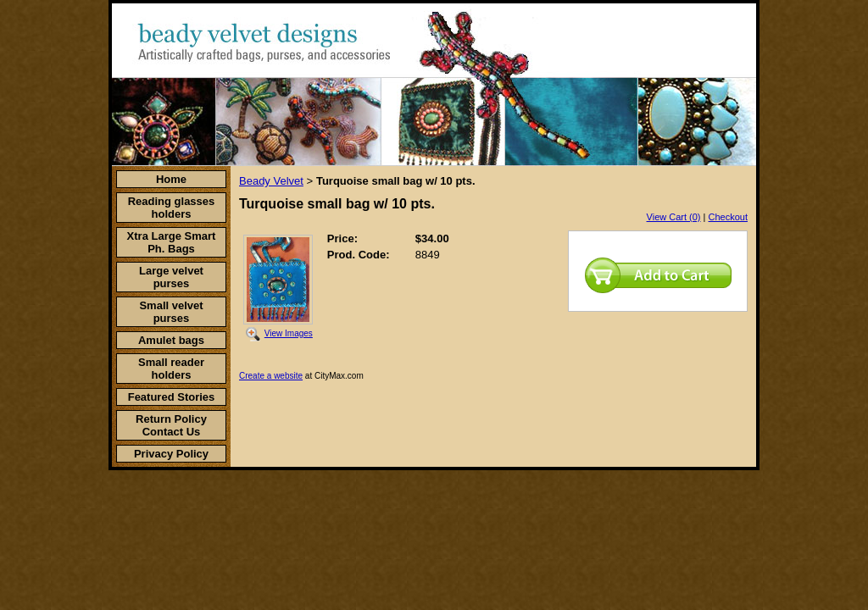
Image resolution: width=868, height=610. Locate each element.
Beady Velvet (271, 181)
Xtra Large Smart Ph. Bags (172, 242)
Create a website (271, 376)
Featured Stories (172, 397)
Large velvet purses (171, 277)
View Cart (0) (674, 217)
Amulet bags (171, 340)
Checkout (728, 217)
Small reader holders (171, 369)
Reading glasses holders (172, 208)
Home (171, 179)
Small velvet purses (171, 312)
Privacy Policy (171, 454)
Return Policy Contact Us (171, 425)
